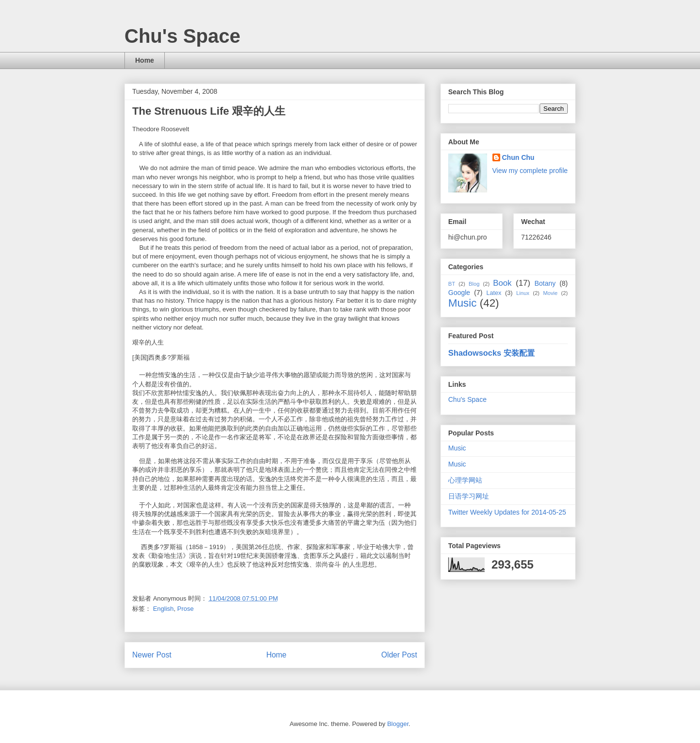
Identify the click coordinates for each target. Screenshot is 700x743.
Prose (186, 609)
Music (462, 303)
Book (502, 283)
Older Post (399, 655)
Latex (494, 293)
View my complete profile (530, 171)
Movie (550, 293)
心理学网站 (465, 480)
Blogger (398, 724)
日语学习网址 (469, 496)
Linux (523, 293)
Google (459, 293)
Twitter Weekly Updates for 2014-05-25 (507, 512)
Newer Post (152, 655)
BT (452, 284)
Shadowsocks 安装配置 (491, 353)
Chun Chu (518, 157)
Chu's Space (182, 36)
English (164, 609)
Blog (474, 284)
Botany (545, 283)
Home (145, 60)
